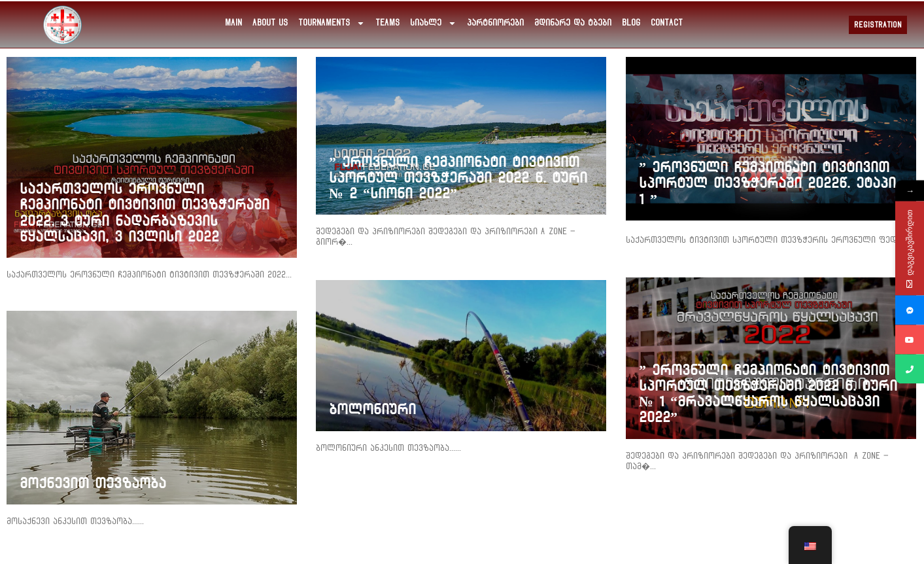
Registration (878, 25)
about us (270, 23)
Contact (667, 23)
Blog (631, 23)
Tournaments (332, 23)
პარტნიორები (495, 23)
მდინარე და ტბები (573, 23)
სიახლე (433, 23)
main (233, 23)
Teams (387, 23)
